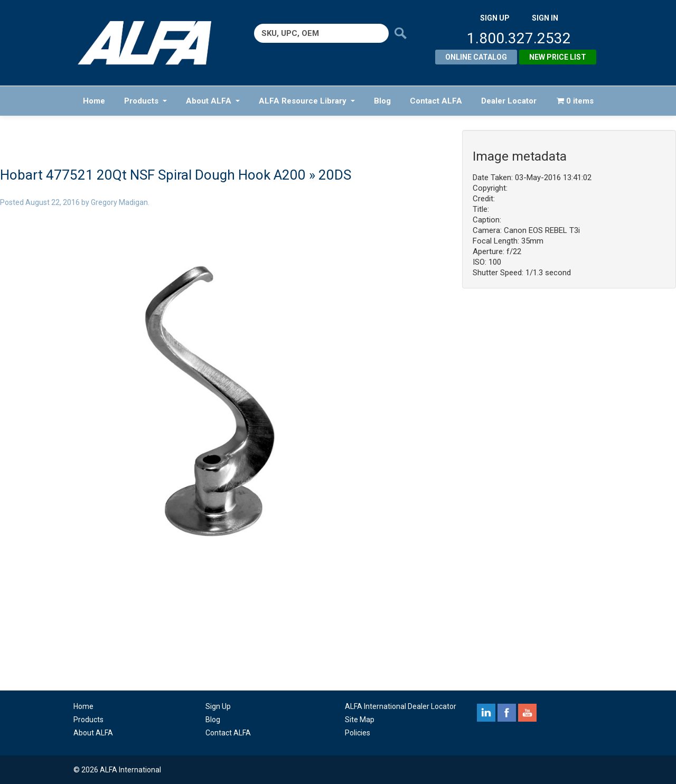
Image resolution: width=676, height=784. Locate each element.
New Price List (558, 57)
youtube (527, 713)
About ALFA (213, 101)
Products (145, 101)
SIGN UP (495, 18)
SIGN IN (545, 18)
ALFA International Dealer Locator (401, 706)
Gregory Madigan (119, 202)
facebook (507, 713)
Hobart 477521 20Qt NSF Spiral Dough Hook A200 (153, 175)
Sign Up (218, 706)
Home (94, 101)
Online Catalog (476, 57)
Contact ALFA (436, 101)
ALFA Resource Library (307, 101)
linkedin (486, 713)
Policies (358, 733)
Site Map (360, 720)
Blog (382, 101)
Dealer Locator (509, 101)
